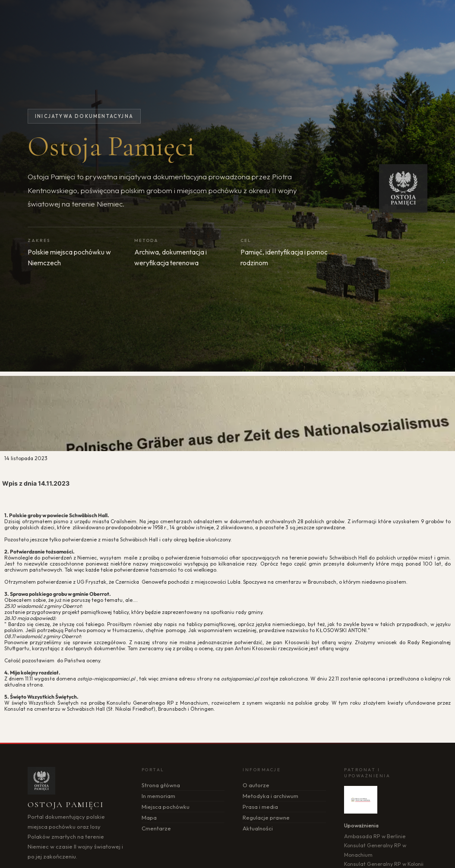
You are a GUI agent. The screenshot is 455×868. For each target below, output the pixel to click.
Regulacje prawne (266, 817)
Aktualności (258, 828)
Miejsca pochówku (166, 807)
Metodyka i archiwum (270, 796)
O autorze (256, 785)
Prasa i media (260, 807)
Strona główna (161, 785)
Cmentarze (156, 828)
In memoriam (158, 796)
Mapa (149, 817)
